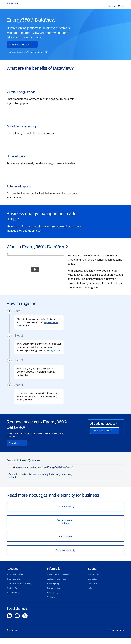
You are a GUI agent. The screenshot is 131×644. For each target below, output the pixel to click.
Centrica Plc (12, 588)
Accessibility (53, 593)
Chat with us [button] (15, 443)
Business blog (13, 593)
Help (90, 588)
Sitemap (51, 597)
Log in (20, 393)
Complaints (93, 584)
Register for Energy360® (20, 44)
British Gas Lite (13, 579)
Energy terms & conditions (59, 574)
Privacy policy (53, 584)
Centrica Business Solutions (19, 584)
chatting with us (53, 350)
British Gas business (16, 574)
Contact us (93, 579)
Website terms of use (56, 579)
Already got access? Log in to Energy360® (29, 52)
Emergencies (94, 574)
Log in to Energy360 (102, 431)
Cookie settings (54, 588)
